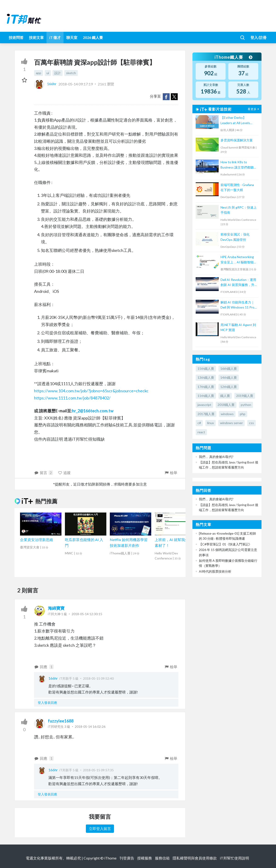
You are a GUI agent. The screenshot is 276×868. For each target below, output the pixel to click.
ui (48, 73)
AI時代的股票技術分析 (215, 571)
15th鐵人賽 (206, 368)
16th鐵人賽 (229, 368)
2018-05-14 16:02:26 (90, 727)
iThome (110, 858)
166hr (46, 84)
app (39, 73)
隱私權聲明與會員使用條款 (195, 858)
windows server (231, 423)
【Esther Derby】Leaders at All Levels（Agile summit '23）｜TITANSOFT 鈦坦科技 (237, 121)
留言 (44, 473)
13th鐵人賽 (206, 377)
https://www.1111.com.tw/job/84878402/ (72, 398)
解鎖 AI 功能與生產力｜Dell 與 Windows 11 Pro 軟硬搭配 (237, 305)
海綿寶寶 (56, 608)
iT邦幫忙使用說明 (234, 858)
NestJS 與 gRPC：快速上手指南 (239, 210)
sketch (71, 73)
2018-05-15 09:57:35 (98, 770)
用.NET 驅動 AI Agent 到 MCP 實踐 (238, 327)
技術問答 (16, 37)
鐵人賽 (225, 396)
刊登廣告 (127, 858)
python (246, 405)
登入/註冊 (259, 37)
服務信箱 (162, 858)
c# (199, 423)
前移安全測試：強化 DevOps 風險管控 (235, 237)
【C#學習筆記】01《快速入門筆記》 (225, 544)
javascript (204, 405)
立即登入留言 (100, 829)
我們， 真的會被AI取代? (216, 457)
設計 (58, 73)
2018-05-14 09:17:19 (76, 84)
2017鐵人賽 (206, 414)
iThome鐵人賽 (233, 57)
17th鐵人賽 (206, 387)
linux (211, 423)
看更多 (254, 109)
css (251, 423)
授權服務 (145, 858)
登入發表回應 (47, 703)
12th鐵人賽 (229, 387)
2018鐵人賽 (226, 405)
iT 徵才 (55, 37)
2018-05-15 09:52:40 (98, 678)
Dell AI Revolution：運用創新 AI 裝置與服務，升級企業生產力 (238, 283)
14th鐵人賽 (229, 377)
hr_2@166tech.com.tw (93, 411)
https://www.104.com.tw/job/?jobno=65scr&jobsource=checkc (91, 391)
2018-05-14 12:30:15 (87, 614)
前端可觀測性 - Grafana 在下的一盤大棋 (237, 187)
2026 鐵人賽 (93, 37)
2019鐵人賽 (245, 396)
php (243, 414)
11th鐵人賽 (206, 396)
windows (227, 414)
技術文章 (36, 37)
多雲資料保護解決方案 (237, 140)
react (201, 432)
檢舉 (171, 473)
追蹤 (64, 473)
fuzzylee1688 (61, 721)
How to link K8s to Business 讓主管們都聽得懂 (239, 165)
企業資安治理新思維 (37, 540)
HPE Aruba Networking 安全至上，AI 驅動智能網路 (239, 260)
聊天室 (72, 37)
